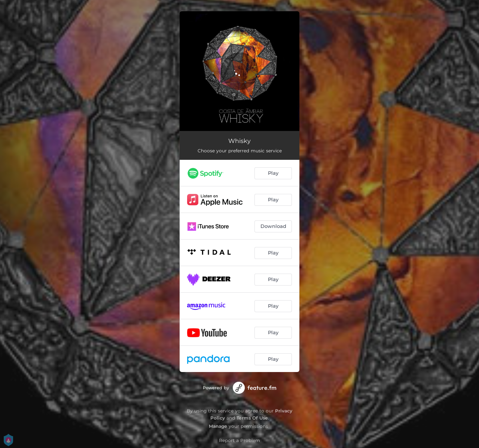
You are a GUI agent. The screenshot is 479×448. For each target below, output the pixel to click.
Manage (218, 426)
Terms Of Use (252, 418)
